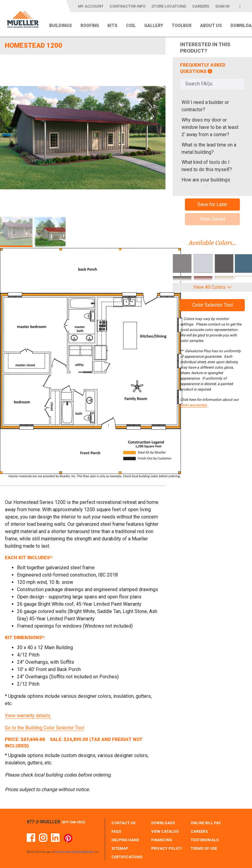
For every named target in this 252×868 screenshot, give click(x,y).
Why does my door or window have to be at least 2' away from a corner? (210, 127)
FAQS (116, 832)
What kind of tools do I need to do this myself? (207, 166)
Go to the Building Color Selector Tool (44, 728)
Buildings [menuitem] (61, 26)
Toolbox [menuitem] (182, 26)
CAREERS (199, 832)
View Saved (212, 219)
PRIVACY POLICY (167, 849)
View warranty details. (28, 716)
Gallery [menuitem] (154, 26)
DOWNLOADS (163, 823)
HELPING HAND (125, 840)
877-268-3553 (73, 822)
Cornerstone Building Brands (75, 852)
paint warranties (193, 405)
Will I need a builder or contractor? (205, 106)
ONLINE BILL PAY (206, 823)
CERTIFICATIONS (127, 857)
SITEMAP (120, 849)
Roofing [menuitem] (90, 26)
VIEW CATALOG (165, 832)
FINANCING (162, 840)
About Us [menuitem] (211, 26)
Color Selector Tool (213, 305)
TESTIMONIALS (205, 840)
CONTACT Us (123, 823)
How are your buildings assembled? (206, 183)
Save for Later (212, 204)
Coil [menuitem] (131, 26)
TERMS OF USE (204, 849)
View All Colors (212, 287)
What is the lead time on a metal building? (209, 148)
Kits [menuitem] (112, 26)
